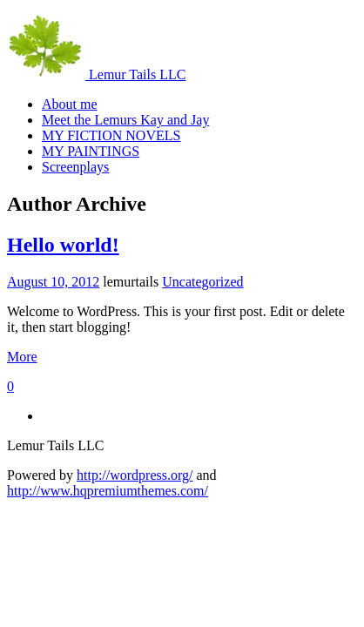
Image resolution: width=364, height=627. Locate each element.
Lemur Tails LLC (96, 74)
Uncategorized (202, 282)
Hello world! (63, 245)
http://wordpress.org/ (135, 475)
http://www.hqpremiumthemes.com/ (108, 491)
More (22, 357)
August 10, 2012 (53, 282)
